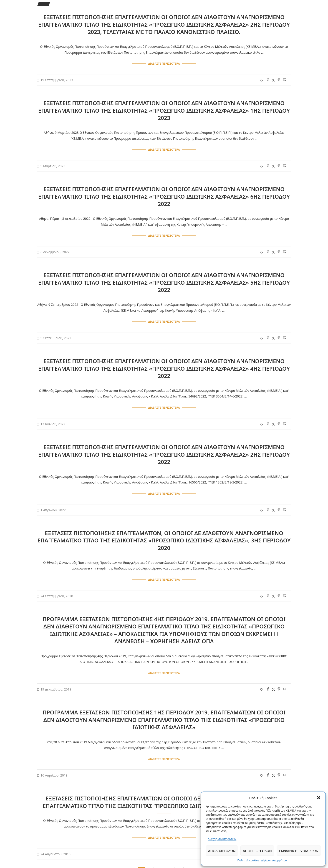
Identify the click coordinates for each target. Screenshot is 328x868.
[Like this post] (262, 79)
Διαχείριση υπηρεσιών (222, 839)
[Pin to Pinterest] (279, 79)
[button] (319, 798)
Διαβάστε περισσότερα (164, 63)
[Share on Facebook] (268, 79)
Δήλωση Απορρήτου (274, 860)
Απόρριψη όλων (257, 851)
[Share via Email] (284, 79)
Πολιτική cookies (248, 860)
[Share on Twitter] (273, 79)
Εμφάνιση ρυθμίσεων (299, 851)
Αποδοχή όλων (222, 851)
